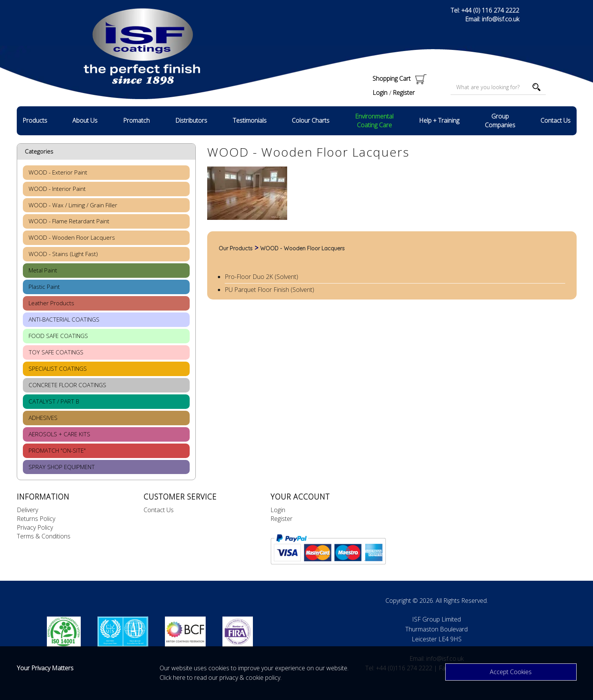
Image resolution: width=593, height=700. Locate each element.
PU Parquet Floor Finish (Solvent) (269, 290)
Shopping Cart (400, 78)
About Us (85, 120)
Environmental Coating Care (374, 121)
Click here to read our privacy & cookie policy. (221, 678)
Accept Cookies (511, 672)
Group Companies (500, 121)
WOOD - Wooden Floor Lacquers (302, 248)
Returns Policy (36, 519)
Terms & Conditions (44, 536)
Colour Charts (311, 120)
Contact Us (555, 120)
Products (35, 120)
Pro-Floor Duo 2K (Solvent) (261, 277)
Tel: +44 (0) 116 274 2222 (485, 10)
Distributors (191, 120)
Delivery (27, 510)
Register (404, 93)
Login (380, 93)
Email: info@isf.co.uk (492, 19)
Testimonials (250, 120)
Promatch (136, 120)
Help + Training (439, 120)
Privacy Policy (35, 527)
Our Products (236, 248)
